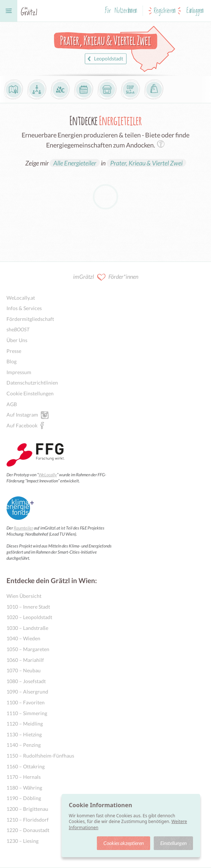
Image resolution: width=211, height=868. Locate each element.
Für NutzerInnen (121, 11)
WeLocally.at (21, 298)
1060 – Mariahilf (25, 660)
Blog (12, 361)
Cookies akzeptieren (124, 843)
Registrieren (165, 11)
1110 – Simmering (27, 713)
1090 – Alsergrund (27, 692)
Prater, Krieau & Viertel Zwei (146, 163)
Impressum (19, 372)
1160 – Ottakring (26, 766)
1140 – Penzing (24, 745)
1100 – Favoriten (26, 702)
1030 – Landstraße (27, 628)
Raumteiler (23, 528)
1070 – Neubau (24, 670)
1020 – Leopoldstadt (29, 617)
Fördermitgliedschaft (30, 319)
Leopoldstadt (104, 59)
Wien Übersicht (24, 596)
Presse (14, 351)
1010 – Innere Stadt (28, 607)
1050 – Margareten (28, 649)
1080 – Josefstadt (26, 681)
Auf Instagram (22, 414)
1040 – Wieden (23, 638)
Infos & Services (24, 308)
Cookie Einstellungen (30, 393)
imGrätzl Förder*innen (106, 277)
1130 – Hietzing (24, 734)
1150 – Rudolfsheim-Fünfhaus (40, 756)
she (18, 329)
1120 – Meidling (25, 724)
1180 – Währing (24, 788)
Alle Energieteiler (75, 163)
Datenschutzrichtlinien (32, 383)
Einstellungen (173, 843)
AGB (12, 404)
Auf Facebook (22, 425)
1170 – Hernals (24, 777)
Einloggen (195, 11)
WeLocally (48, 475)
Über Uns (17, 340)
